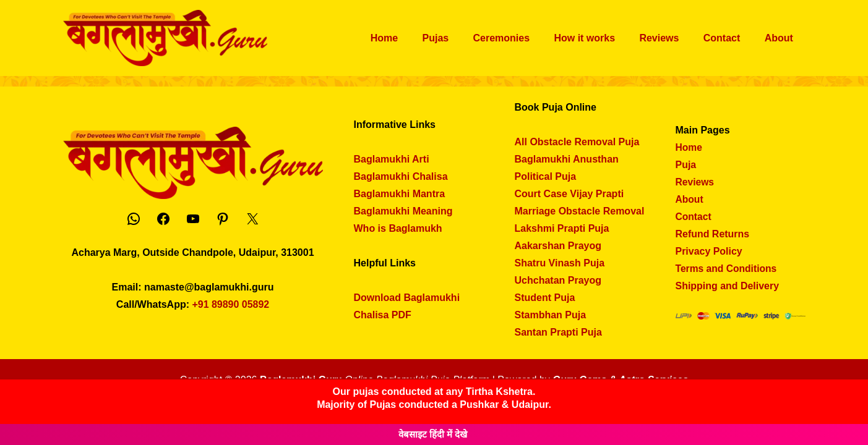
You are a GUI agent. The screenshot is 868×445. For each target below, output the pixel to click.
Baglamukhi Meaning (403, 211)
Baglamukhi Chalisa (401, 176)
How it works (600, 38)
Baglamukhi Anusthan (567, 159)
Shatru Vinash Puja (560, 263)
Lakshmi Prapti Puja (562, 228)
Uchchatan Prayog (558, 280)
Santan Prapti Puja (558, 332)
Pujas (461, 38)
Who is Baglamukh (398, 228)
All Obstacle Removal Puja (577, 142)
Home (413, 38)
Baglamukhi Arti (392, 159)
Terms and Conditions (728, 269)
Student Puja (545, 298)
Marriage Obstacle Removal (580, 211)
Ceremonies (522, 38)
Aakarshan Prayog (558, 246)
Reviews (671, 38)
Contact (729, 38)
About (781, 38)
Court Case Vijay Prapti (569, 194)
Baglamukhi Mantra (400, 194)
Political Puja (546, 176)
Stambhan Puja (551, 315)
